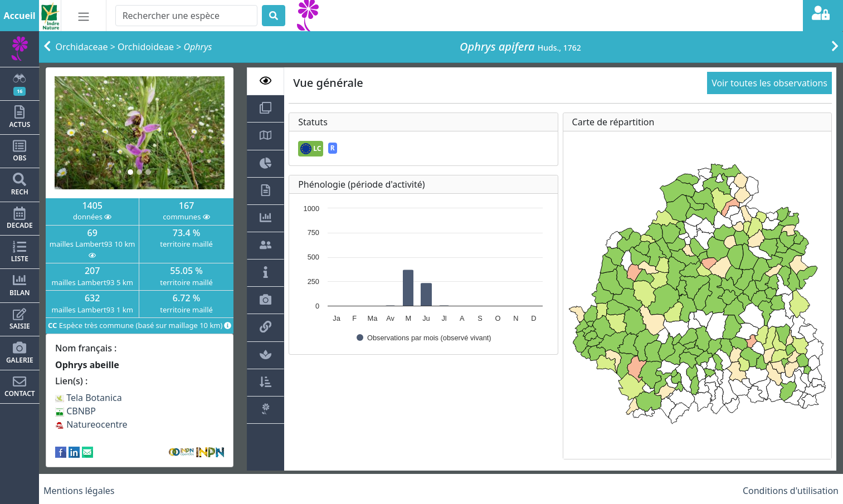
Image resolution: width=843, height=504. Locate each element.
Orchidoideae (146, 47)
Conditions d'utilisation (791, 491)
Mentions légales (79, 491)
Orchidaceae (82, 47)
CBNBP (75, 411)
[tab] (265, 81)
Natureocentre (91, 424)
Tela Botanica (89, 398)
